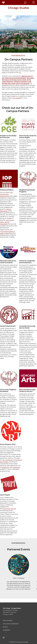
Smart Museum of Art (8, 444)
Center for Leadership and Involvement (27, 262)
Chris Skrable (16, 98)
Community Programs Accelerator (8, 390)
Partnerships (18, 55)
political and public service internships (7, 222)
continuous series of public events (7, 232)
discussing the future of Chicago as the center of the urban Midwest (18, 80)
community (9, 460)
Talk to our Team (8, 620)
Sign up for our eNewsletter (11, 624)
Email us (5, 627)
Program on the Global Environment (8, 137)
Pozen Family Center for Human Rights (28, 137)
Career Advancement (8, 326)
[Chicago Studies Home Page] (18, 9)
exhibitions (6, 467)
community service (9, 509)
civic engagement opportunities (6, 194)
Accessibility (6, 630)
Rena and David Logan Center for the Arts (27, 390)
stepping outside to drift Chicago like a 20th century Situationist (17, 83)
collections (16, 467)
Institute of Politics (7, 190)
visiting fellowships (6, 210)
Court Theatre (5, 495)
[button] (34, 3)
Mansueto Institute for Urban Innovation (8, 262)
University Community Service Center (27, 327)
